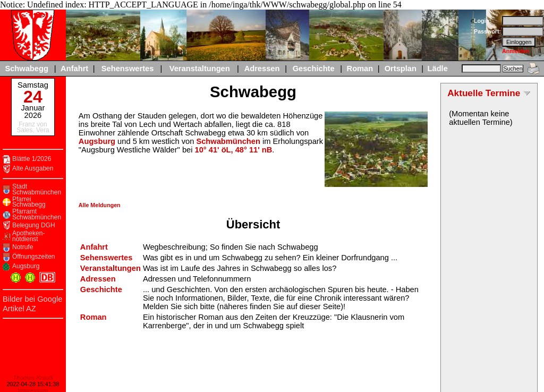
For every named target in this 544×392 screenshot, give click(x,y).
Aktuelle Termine (484, 93)
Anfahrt (74, 69)
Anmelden (516, 51)
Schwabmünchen (228, 141)
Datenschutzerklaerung (33, 387)
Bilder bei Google (32, 299)
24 (33, 97)
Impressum (33, 381)
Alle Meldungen (100, 205)
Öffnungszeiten (34, 257)
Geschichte (314, 69)
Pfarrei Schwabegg (29, 202)
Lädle (438, 69)
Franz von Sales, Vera (33, 127)
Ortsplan (401, 69)
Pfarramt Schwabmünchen (37, 214)
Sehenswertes (128, 69)
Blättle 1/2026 (32, 159)
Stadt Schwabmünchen (37, 189)
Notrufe (23, 247)
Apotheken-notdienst (28, 236)
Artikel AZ (19, 309)
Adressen (262, 69)
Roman (360, 69)
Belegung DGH (34, 225)
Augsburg (26, 266)
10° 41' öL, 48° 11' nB (234, 150)
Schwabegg (26, 69)
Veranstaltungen (200, 69)
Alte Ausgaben (33, 169)
